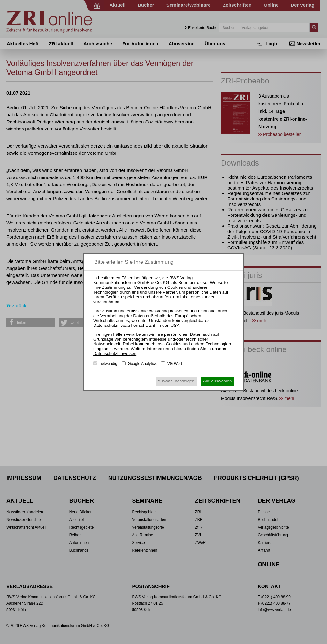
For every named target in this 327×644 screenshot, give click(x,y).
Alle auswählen (217, 381)
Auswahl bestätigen (176, 381)
